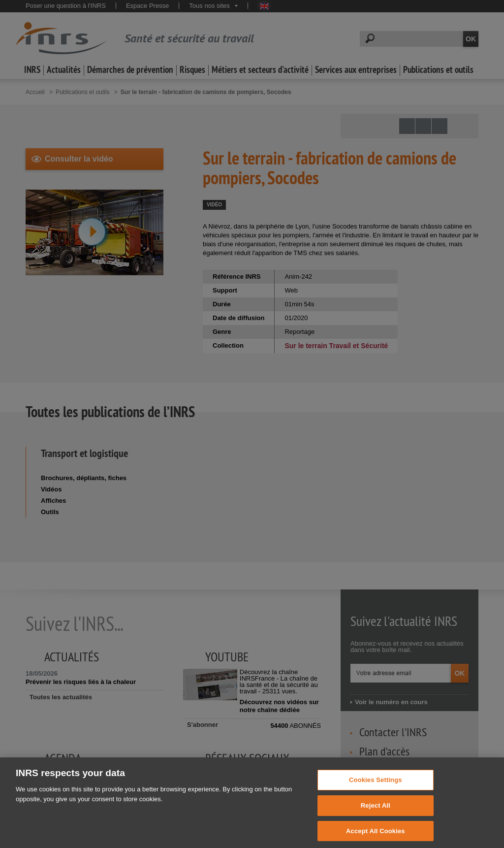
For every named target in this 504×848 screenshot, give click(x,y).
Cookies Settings (376, 785)
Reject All (376, 811)
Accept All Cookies (376, 836)
